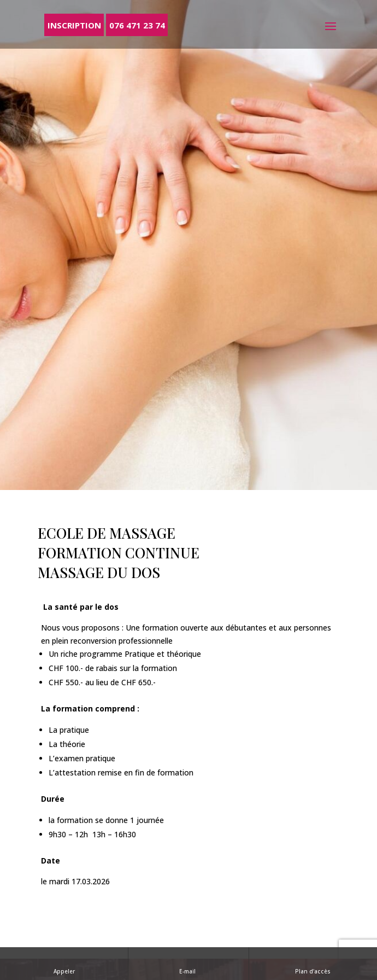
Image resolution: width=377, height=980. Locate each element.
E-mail (188, 963)
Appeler (64, 963)
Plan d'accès (313, 963)
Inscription (74, 25)
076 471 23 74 (137, 25)
